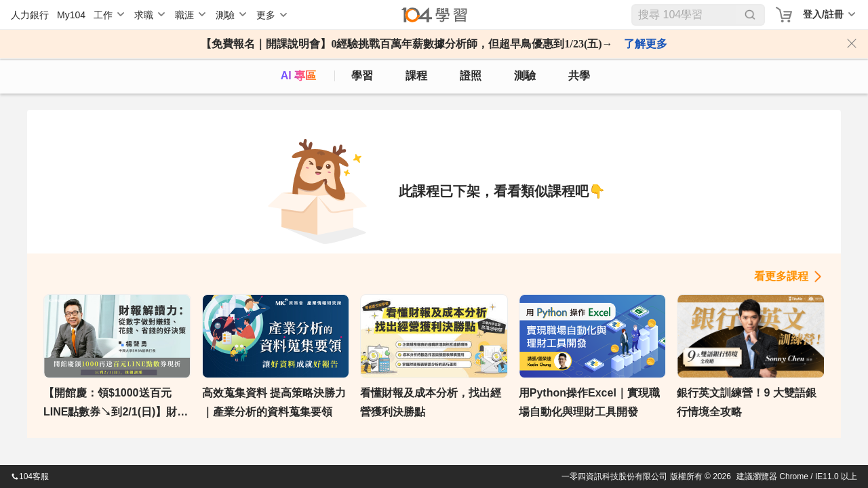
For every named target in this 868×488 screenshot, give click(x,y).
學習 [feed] (362, 76)
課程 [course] (416, 76)
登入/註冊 (823, 14)
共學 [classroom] (579, 76)
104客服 (30, 476)
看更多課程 (781, 276)
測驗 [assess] (525, 76)
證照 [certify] (471, 76)
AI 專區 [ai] (298, 76)
